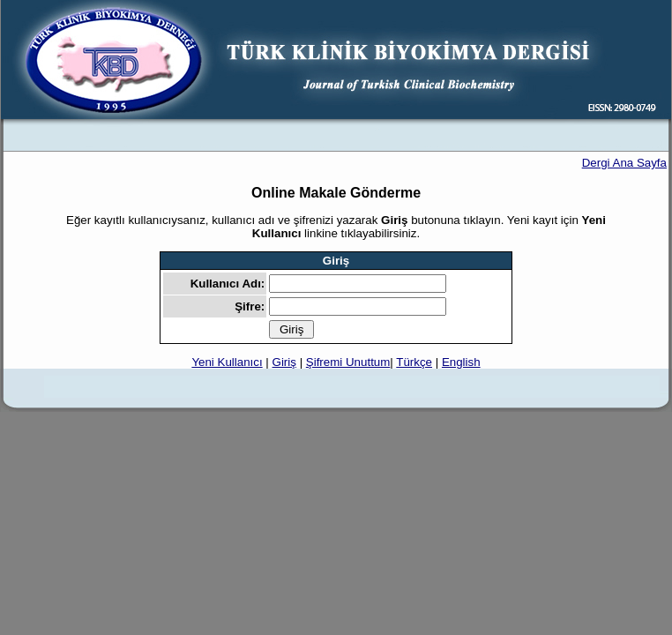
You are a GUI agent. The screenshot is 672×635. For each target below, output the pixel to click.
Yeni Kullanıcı (227, 362)
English (461, 362)
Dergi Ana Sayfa (624, 163)
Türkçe (414, 362)
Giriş (284, 362)
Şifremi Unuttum (348, 362)
